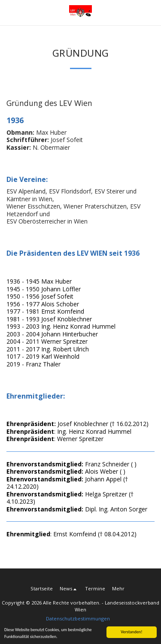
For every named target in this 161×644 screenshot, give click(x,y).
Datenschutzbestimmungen (78, 618)
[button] (9, 12)
